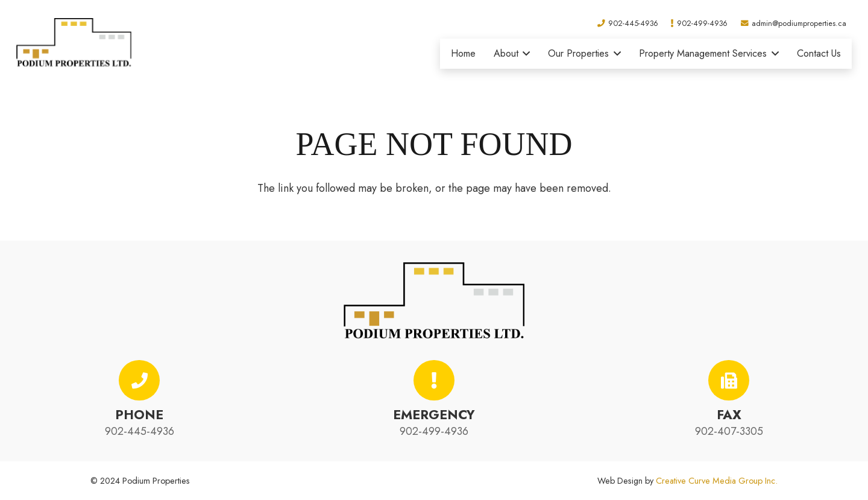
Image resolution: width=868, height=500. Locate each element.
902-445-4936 (140, 431)
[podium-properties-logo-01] (74, 42)
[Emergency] (434, 381)
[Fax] (729, 381)
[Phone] (139, 381)
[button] (524, 54)
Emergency (434, 415)
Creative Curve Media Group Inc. (717, 481)
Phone (139, 415)
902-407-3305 (729, 431)
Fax (729, 415)
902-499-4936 (434, 431)
